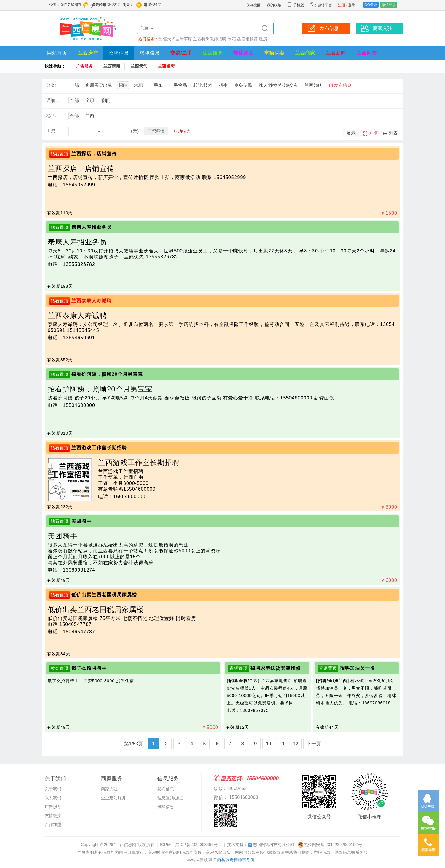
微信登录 (389, 5)
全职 (90, 100)
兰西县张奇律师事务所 (234, 860)
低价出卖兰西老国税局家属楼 (104, 595)
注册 (342, 5)
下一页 (314, 744)
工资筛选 (156, 131)
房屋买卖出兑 (99, 85)
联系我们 (53, 798)
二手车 (156, 85)
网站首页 (57, 53)
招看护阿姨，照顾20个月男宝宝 (107, 374)
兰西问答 (367, 53)
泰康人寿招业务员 (92, 227)
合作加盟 (53, 824)
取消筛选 (182, 131)
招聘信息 (119, 53)
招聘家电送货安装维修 (276, 668)
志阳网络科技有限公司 (271, 845)
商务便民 (243, 85)
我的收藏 (274, 5)
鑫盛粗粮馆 (247, 39)
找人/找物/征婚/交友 (278, 85)
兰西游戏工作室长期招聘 (99, 448)
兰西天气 (139, 66)
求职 (138, 85)
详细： (53, 100)
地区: (51, 115)
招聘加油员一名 (357, 668)
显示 (351, 133)
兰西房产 (88, 53)
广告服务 (84, 66)
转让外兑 (244, 53)
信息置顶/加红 (170, 798)
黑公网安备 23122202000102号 (330, 845)
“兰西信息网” (126, 845)
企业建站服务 (113, 798)
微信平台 (325, 5)
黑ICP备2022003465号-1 (198, 845)
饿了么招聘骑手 (89, 668)
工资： (53, 131)
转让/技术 (203, 85)
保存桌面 (254, 5)
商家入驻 (109, 789)
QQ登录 (371, 5)
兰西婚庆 (166, 66)
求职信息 (150, 53)
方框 (373, 133)
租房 (263, 39)
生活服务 (213, 53)
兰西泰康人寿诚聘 (92, 301)
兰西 (90, 115)
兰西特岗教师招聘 (210, 39)
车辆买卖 (274, 53)
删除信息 (166, 807)
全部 (74, 85)
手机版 (296, 5)
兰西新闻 (336, 53)
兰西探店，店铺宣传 (94, 154)
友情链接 (53, 816)
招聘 (123, 85)
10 (268, 744)
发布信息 (343, 85)
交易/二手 (181, 53)
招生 (223, 85)
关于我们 (53, 789)
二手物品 (178, 85)
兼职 (105, 100)
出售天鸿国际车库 (175, 39)
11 (282, 744)
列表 (393, 133)
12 (296, 744)
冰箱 (232, 39)
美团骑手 (81, 521)
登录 (352, 5)
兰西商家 (305, 53)
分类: (51, 85)
